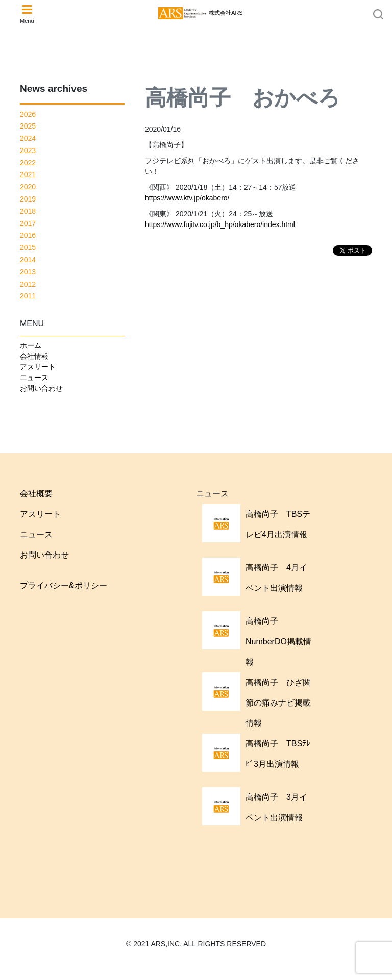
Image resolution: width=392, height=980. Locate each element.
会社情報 (34, 356)
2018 (28, 211)
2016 (28, 235)
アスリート (38, 367)
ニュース (34, 378)
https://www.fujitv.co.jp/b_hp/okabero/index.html (220, 224)
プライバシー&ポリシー (64, 585)
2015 (28, 247)
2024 (28, 138)
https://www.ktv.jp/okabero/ (187, 198)
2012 (28, 284)
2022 (28, 163)
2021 (28, 174)
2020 (28, 187)
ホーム (31, 345)
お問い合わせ (41, 388)
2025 (28, 126)
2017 (28, 223)
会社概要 (36, 494)
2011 (28, 296)
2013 (28, 272)
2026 (28, 114)
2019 (28, 199)
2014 (28, 260)
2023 (28, 150)
